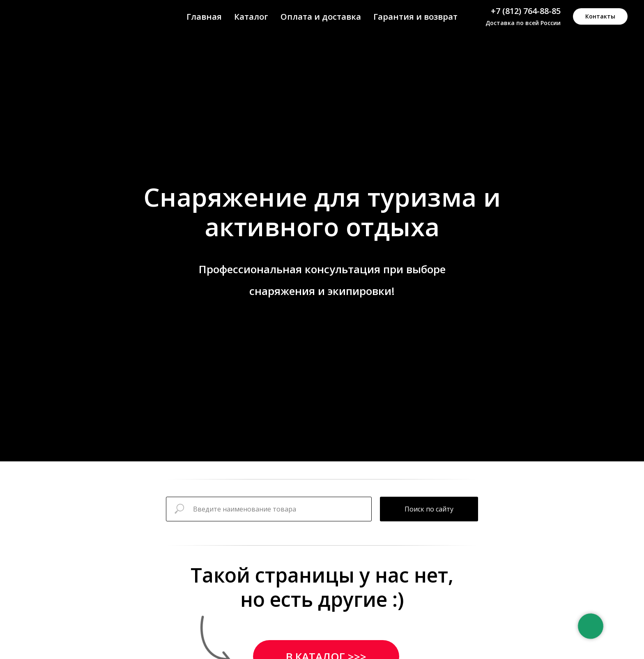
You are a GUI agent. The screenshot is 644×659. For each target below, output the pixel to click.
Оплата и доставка (321, 17)
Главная (204, 17)
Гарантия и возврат (415, 17)
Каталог (251, 17)
